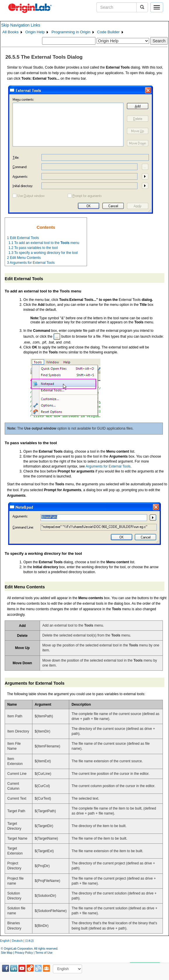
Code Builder (108, 32)
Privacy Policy (24, 953)
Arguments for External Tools (108, 466)
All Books (11, 32)
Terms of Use (44, 953)
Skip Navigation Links (21, 25)
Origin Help (35, 32)
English (5, 941)
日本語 (29, 941)
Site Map (7, 953)
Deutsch (17, 941)
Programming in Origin (71, 32)
